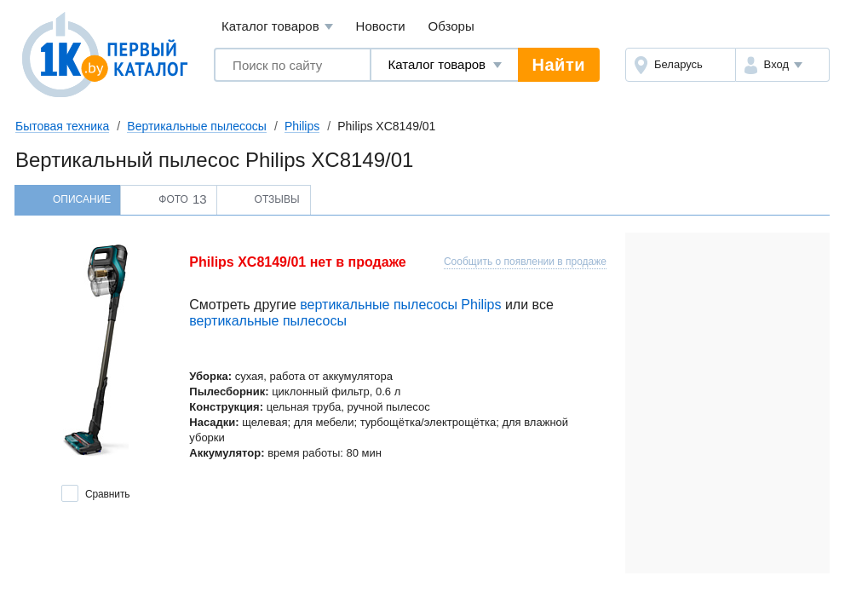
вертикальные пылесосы (268, 321)
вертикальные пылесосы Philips (400, 305)
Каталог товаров (277, 27)
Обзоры (451, 26)
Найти (559, 65)
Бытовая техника (62, 126)
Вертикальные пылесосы (197, 126)
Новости (381, 26)
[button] (782, 65)
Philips (302, 126)
